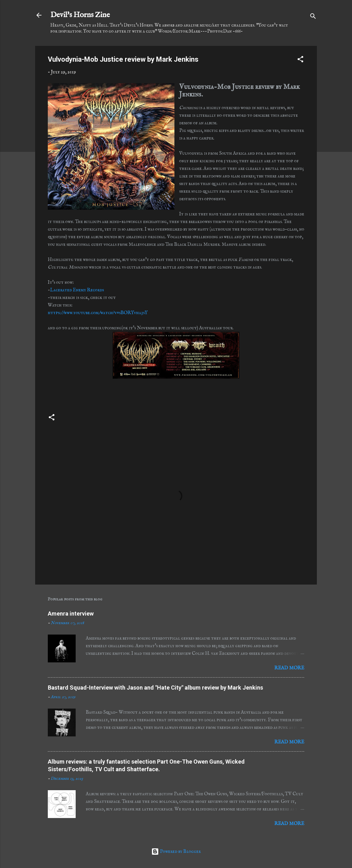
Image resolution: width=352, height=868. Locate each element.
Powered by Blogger (176, 851)
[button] (300, 60)
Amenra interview (71, 614)
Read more (289, 668)
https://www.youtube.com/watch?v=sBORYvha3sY (98, 313)
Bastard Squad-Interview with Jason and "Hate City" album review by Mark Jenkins (155, 688)
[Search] (313, 17)
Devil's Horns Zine (80, 15)
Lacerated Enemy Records (77, 290)
